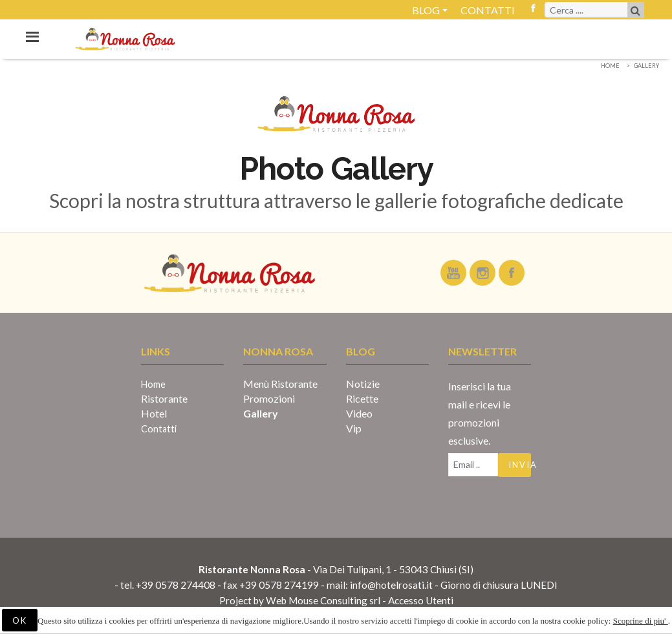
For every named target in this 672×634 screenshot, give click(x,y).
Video (359, 413)
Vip (354, 428)
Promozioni (269, 398)
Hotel (154, 413)
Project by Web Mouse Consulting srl (300, 600)
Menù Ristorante (280, 384)
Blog (426, 10)
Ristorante (164, 398)
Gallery (646, 66)
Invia (520, 465)
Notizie (363, 384)
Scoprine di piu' (641, 621)
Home (610, 66)
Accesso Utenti (421, 600)
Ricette (362, 398)
